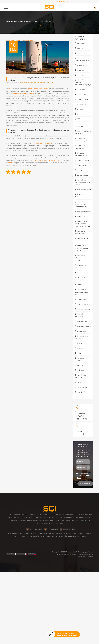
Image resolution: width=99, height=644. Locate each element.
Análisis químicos (83, 71)
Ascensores (81, 76)
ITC (78, 322)
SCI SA (12, 90)
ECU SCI (75, 606)
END (78, 133)
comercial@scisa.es (82, 506)
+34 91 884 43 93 (52, 179)
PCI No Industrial (83, 358)
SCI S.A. (57, 83)
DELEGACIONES (67, 601)
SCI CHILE (32, 626)
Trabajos (80, 451)
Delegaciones (82, 117)
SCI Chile (80, 407)
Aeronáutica (81, 54)
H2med (80, 197)
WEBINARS (82, 609)
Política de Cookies (71, 627)
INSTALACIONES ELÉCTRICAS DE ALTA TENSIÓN (83, 294)
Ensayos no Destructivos (18, 25)
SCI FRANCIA (12, 626)
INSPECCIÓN (42, 606)
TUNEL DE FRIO (85, 606)
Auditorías (81, 82)
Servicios (80, 432)
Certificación (82, 101)
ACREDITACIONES (47, 609)
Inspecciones (31, 40)
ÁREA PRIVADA (70, 609)
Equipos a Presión (84, 183)
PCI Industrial (82, 352)
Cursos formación (83, 112)
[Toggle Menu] (8, 7)
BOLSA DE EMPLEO (21, 609)
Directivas (81, 123)
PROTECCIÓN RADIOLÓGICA (59, 606)
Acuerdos (80, 49)
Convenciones (82, 107)
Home (8, 25)
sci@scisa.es (72, 2)
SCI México (81, 413)
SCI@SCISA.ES (51, 601)
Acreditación (82, 43)
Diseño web (89, 627)
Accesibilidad (73, 624)
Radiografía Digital (84, 380)
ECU (78, 128)
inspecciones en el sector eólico (46, 90)
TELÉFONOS (60, 2)
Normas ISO (81, 336)
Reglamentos (82, 394)
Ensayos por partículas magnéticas (80, 158)
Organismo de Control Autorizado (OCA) (82, 344)
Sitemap (90, 629)
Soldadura (81, 437)
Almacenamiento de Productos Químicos (82, 63)
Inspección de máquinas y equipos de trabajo (83, 211)
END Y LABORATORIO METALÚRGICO (22, 606)
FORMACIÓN (34, 609)
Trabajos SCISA (82, 456)
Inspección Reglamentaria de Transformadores (82, 239)
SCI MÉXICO (22, 626)
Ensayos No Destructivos (47, 159)
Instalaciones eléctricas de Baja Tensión (82, 306)
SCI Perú (80, 418)
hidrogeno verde (83, 202)
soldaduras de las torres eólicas (47, 96)
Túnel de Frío (82, 462)
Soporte (81, 627)
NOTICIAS (59, 609)
